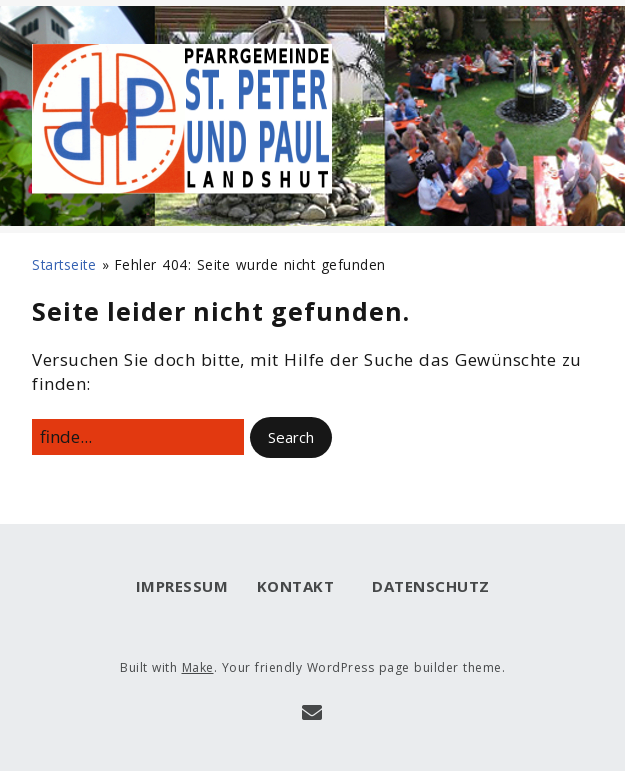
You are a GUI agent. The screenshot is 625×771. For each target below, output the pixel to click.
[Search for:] (138, 437)
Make (198, 667)
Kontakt (296, 586)
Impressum (182, 586)
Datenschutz (426, 586)
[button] (291, 437)
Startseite (64, 264)
